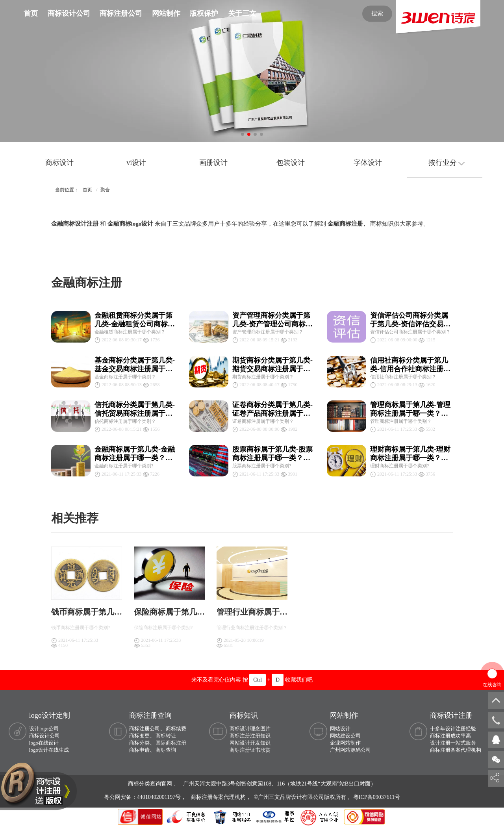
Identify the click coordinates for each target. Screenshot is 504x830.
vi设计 (136, 163)
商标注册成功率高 (450, 736)
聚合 (105, 190)
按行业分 (447, 163)
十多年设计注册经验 (453, 729)
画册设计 (213, 163)
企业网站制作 (345, 743)
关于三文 (242, 13)
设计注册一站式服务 (453, 743)
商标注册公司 (121, 13)
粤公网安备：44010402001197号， (146, 797)
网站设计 (340, 729)
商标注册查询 (150, 715)
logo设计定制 (50, 715)
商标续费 (176, 729)
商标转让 (166, 736)
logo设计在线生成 (49, 750)
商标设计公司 (69, 13)
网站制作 (166, 13)
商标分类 (139, 743)
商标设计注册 (451, 715)
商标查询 (166, 750)
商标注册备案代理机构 (456, 750)
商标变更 (139, 736)
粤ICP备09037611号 (377, 797)
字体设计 (368, 163)
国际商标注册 (171, 743)
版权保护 (204, 13)
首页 (31, 13)
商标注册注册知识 (250, 736)
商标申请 (139, 750)
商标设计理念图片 (250, 729)
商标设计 (59, 163)
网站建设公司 (345, 736)
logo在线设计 (44, 743)
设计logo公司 (44, 729)
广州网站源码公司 (350, 750)
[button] (243, 134)
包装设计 (291, 163)
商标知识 (244, 715)
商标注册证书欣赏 (250, 750)
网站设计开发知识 (250, 743)
